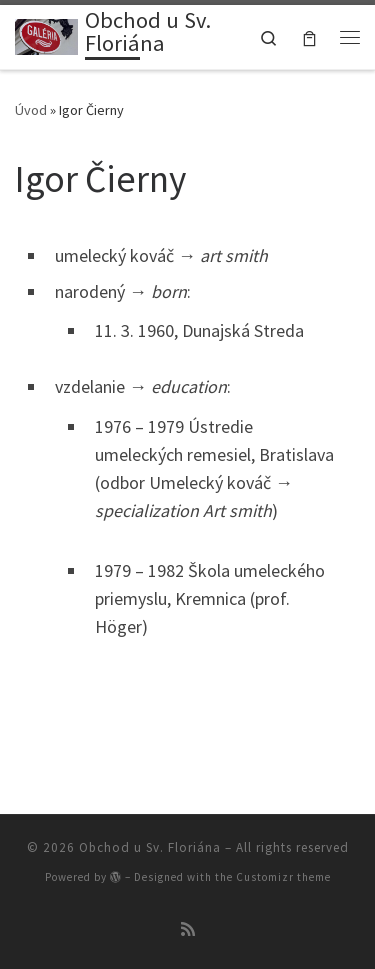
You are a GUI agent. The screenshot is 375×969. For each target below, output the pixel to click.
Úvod (31, 110)
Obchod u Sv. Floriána (150, 847)
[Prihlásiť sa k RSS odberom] (188, 929)
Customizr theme (283, 877)
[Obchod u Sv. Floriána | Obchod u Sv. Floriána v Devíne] (46, 35)
